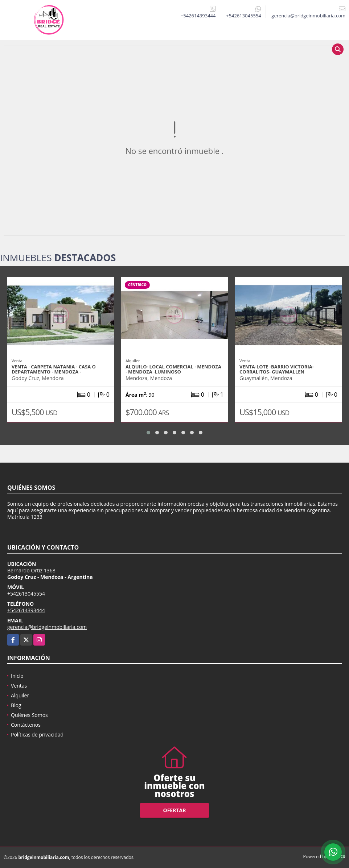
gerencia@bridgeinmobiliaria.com (47, 627)
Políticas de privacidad (37, 735)
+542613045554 (244, 16)
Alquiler (20, 695)
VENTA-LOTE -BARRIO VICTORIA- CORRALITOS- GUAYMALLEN (277, 369)
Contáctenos (26, 725)
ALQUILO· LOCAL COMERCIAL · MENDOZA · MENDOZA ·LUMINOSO (173, 369)
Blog (16, 705)
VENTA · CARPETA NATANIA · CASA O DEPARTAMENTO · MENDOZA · (54, 369)
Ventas (19, 686)
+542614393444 (198, 16)
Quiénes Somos (29, 715)
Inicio (17, 676)
